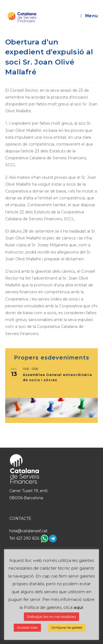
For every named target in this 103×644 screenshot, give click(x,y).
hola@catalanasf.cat (28, 531)
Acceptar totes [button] (27, 628)
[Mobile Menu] (89, 16)
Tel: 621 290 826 (25, 538)
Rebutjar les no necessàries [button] (51, 617)
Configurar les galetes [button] (67, 628)
